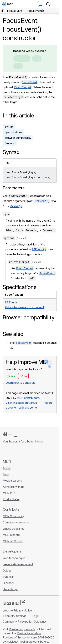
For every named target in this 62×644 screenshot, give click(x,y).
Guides (7, 569)
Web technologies (14, 557)
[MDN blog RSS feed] (30, 450)
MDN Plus (9, 492)
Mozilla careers (13, 479)
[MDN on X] (17, 450)
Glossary (8, 582)
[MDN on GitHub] (5, 450)
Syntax (9, 127)
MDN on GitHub (13, 540)
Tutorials (8, 576)
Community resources (16, 521)
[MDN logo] (10, 433)
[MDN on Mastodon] (23, 450)
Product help (11, 498)
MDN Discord (12, 534)
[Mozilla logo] (14, 601)
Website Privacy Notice (17, 609)
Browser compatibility (18, 138)
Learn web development (18, 563)
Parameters (14, 188)
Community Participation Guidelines (25, 620)
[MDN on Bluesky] (11, 450)
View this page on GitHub (21, 402)
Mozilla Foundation (29, 632)
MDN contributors (28, 397)
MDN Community (13, 515)
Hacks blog (10, 588)
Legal (36, 615)
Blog (6, 473)
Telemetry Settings (14, 615)
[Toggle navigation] (55, 4)
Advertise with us (13, 486)
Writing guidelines (14, 528)
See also (10, 143)
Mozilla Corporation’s (22, 628)
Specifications (13, 132)
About (7, 467)
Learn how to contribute (21, 382)
